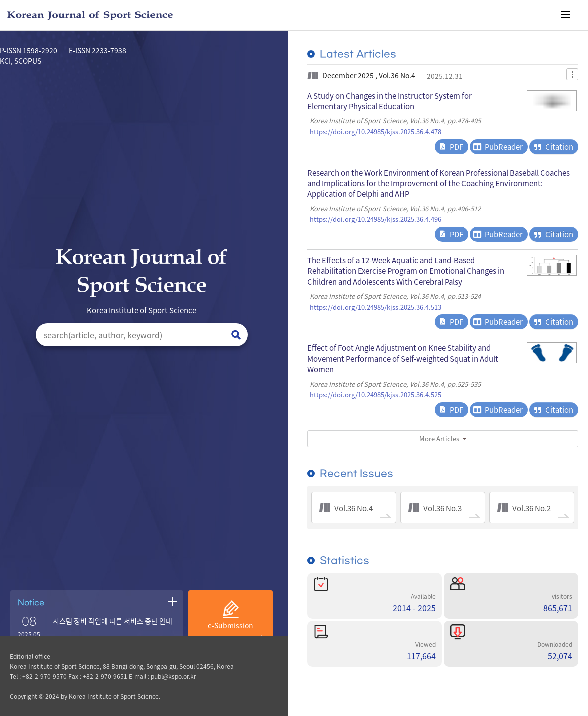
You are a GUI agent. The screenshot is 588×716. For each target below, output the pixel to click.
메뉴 (566, 15)
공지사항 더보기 (172, 601)
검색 (236, 335)
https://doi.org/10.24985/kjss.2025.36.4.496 (375, 219)
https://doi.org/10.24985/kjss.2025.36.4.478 (375, 132)
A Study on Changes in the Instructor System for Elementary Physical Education (389, 101)
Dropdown (572, 74)
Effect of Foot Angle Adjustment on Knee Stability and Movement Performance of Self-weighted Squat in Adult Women (403, 358)
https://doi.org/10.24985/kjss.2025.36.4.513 (375, 307)
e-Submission (231, 625)
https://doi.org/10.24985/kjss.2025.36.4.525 (375, 395)
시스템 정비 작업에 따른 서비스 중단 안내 (113, 621)
